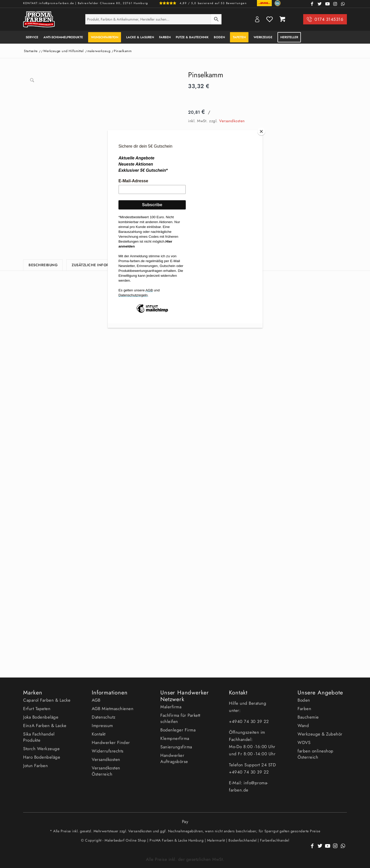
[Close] (261, 131)
